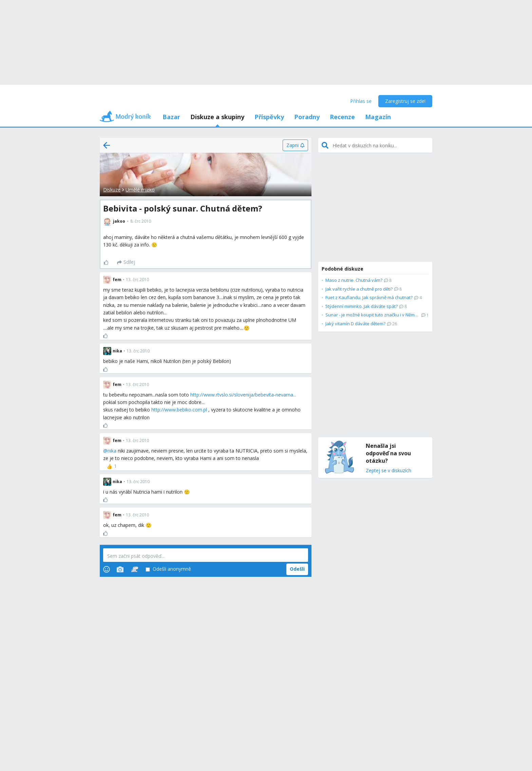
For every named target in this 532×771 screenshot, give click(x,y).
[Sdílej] (126, 262)
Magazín (378, 117)
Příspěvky (269, 117)
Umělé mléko (140, 190)
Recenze (342, 117)
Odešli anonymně (168, 569)
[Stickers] (135, 569)
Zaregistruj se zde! (405, 101)
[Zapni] (295, 145)
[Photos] (120, 569)
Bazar (171, 117)
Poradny (307, 117)
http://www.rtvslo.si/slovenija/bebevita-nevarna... (243, 395)
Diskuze (112, 190)
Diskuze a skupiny (217, 117)
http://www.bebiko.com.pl (179, 410)
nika (112, 451)
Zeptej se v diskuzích (388, 471)
